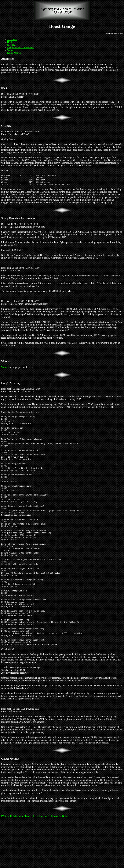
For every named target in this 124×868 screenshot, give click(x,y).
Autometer (12, 39)
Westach (11, 50)
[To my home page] (41, 864)
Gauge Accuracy (11, 385)
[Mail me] (6, 864)
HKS (10, 42)
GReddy (11, 45)
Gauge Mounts (14, 53)
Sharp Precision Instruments (21, 48)
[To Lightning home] (21, 864)
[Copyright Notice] (60, 864)
